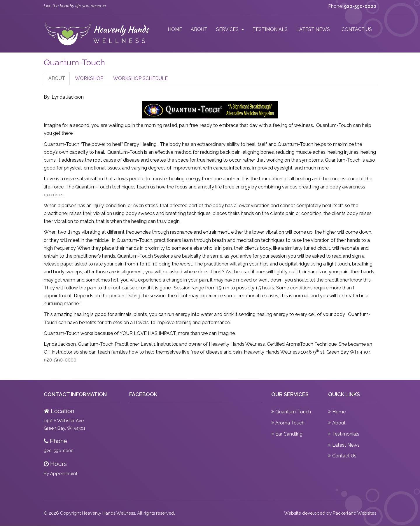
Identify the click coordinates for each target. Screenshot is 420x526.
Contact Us (357, 29)
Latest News (313, 29)
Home (175, 29)
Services (227, 29)
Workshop (89, 78)
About (199, 29)
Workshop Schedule (140, 78)
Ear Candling (289, 434)
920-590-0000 (59, 451)
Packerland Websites (355, 513)
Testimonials (270, 29)
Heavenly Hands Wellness (108, 513)
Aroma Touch (290, 423)
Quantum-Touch (293, 412)
